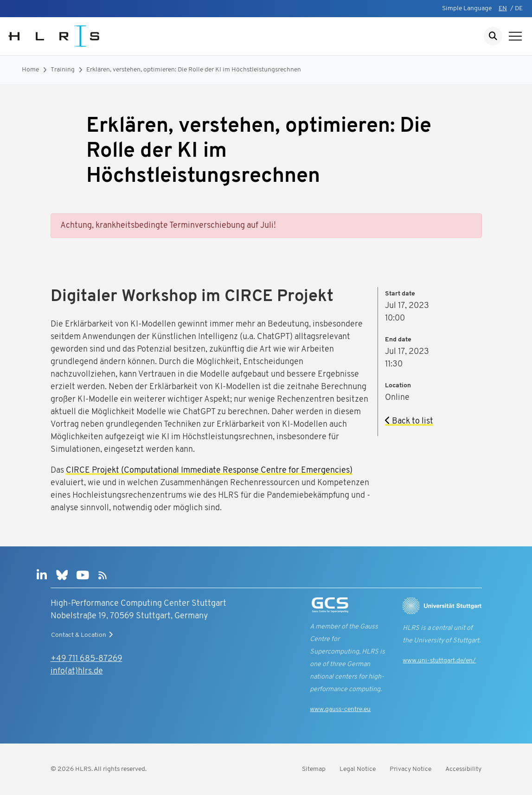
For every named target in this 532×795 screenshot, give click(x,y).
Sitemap (314, 769)
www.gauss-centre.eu (340, 709)
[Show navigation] (515, 36)
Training (63, 70)
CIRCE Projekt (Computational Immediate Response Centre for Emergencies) (209, 471)
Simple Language (467, 9)
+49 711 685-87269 (87, 659)
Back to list (409, 421)
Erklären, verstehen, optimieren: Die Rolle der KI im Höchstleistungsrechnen (194, 70)
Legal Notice (358, 769)
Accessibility (463, 769)
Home (30, 70)
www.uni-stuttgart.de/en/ (439, 661)
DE (519, 9)
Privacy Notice (410, 769)
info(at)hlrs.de (77, 671)
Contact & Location (83, 635)
